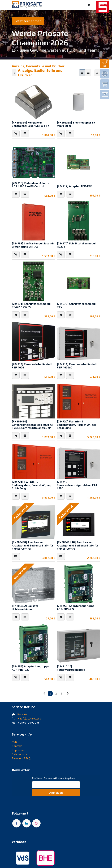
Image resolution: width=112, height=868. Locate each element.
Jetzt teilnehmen (28, 21)
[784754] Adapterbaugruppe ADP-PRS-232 (31, 668)
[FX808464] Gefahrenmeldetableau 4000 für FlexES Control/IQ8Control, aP (33, 425)
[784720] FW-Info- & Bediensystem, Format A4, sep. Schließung (77, 425)
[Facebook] (16, 823)
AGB (14, 742)
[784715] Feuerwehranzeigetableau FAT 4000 (77, 485)
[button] (16, 134)
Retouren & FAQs (22, 758)
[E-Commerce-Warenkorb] (89, 5)
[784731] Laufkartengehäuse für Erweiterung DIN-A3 (33, 245)
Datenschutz (19, 754)
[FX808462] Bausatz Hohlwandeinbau (25, 607)
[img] (105, 63)
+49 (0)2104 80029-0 (29, 718)
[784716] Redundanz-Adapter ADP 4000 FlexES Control (31, 185)
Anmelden (56, 793)
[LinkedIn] (27, 823)
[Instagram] (36, 823)
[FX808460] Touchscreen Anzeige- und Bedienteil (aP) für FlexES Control (33, 545)
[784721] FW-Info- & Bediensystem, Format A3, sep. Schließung (32, 485)
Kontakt (22, 714)
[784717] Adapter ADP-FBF (75, 186)
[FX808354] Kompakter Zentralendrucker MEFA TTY (30, 124)
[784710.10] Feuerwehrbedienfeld (71, 668)
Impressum (19, 750)
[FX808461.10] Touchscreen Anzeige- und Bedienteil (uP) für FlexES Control (78, 545)
